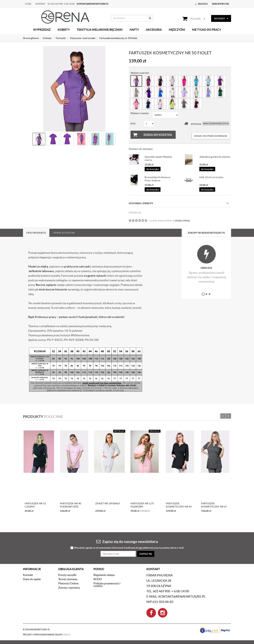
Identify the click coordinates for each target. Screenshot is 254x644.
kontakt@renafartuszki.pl (93, 4)
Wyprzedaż (42, 30)
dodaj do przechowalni (211, 136)
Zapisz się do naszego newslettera (127, 541)
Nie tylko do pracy (207, 30)
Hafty (134, 30)
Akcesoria (154, 30)
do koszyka (153, 169)
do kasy (221, 19)
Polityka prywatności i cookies (107, 585)
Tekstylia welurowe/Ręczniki (100, 30)
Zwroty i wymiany (69, 588)
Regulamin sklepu (104, 575)
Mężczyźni (177, 30)
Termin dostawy (68, 579)
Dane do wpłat (32, 579)
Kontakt (40, 4)
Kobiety (64, 30)
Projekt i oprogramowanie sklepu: (47, 635)
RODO (98, 579)
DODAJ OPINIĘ (182, 221)
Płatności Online (68, 583)
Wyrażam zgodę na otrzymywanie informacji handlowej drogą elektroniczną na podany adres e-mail (129, 548)
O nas (28, 4)
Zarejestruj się (220, 4)
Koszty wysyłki (67, 575)
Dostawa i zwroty (179, 203)
